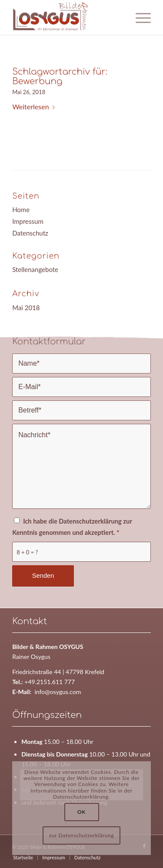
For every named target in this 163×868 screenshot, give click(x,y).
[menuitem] (23, 858)
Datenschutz (30, 233)
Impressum (28, 221)
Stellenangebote (35, 269)
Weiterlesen (35, 106)
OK (81, 812)
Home (21, 210)
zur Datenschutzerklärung (81, 835)
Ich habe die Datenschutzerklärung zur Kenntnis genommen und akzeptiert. (72, 527)
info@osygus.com (58, 692)
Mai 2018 (26, 308)
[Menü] (139, 17)
